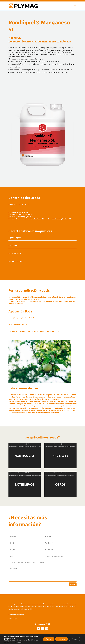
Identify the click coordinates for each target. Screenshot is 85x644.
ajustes (19, 642)
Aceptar (49, 639)
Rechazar (62, 639)
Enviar (73, 584)
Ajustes (75, 639)
